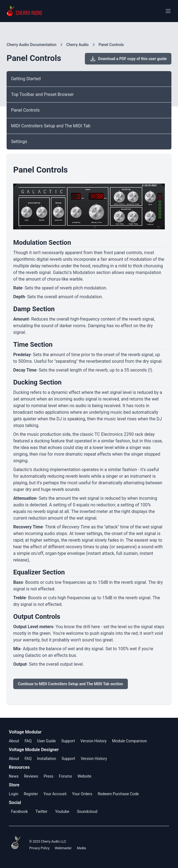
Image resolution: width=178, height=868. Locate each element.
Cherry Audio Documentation (32, 45)
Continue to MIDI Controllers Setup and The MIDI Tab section (71, 684)
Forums (66, 776)
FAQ (28, 741)
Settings (19, 142)
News (14, 776)
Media (81, 848)
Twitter (41, 811)
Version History (94, 741)
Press (48, 776)
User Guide (46, 741)
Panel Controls (111, 45)
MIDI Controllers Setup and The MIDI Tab (51, 126)
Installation (46, 759)
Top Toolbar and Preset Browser (42, 94)
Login (14, 794)
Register (31, 794)
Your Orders (82, 794)
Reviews (31, 776)
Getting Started (26, 79)
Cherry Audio (78, 45)
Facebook (19, 811)
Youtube (62, 811)
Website (84, 776)
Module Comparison (130, 741)
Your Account (55, 794)
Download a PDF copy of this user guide (128, 59)
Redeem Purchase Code (118, 794)
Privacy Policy (39, 848)
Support (68, 741)
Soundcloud (87, 811)
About (14, 741)
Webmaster (63, 848)
